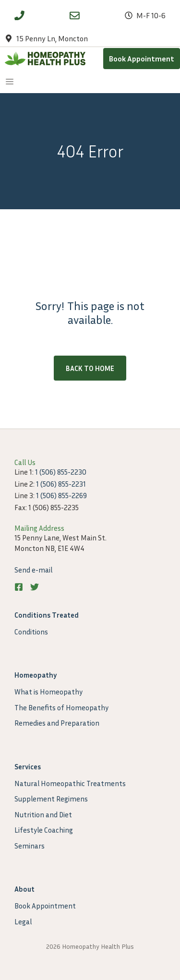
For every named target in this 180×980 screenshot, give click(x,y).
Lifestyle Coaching (44, 830)
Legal (23, 921)
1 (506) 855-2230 (61, 472)
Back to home (90, 368)
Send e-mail (33, 570)
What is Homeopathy (48, 692)
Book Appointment (142, 59)
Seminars (30, 846)
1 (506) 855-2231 (61, 484)
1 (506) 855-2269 (61, 495)
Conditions (31, 632)
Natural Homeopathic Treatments (70, 783)
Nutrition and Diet (43, 814)
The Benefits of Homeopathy (61, 707)
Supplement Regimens (51, 799)
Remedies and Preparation (57, 723)
